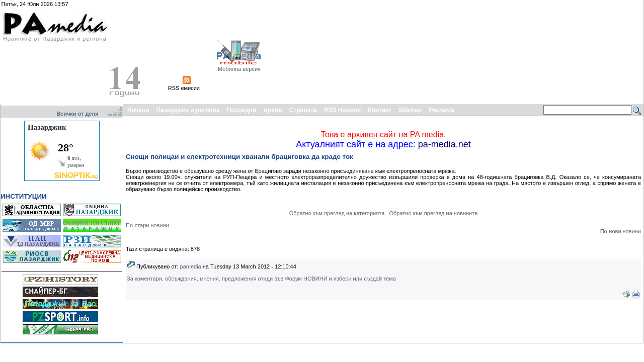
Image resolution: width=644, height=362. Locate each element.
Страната (303, 110)
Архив (272, 110)
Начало (138, 110)
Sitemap (410, 110)
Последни (242, 110)
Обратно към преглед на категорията (337, 213)
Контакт (379, 110)
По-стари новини (147, 225)
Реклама (441, 110)
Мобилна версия (239, 69)
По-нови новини (621, 231)
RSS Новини (342, 110)
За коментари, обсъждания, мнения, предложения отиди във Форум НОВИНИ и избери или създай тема (261, 279)
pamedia (191, 266)
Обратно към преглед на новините (433, 213)
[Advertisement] (587, 52)
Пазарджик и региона (188, 110)
